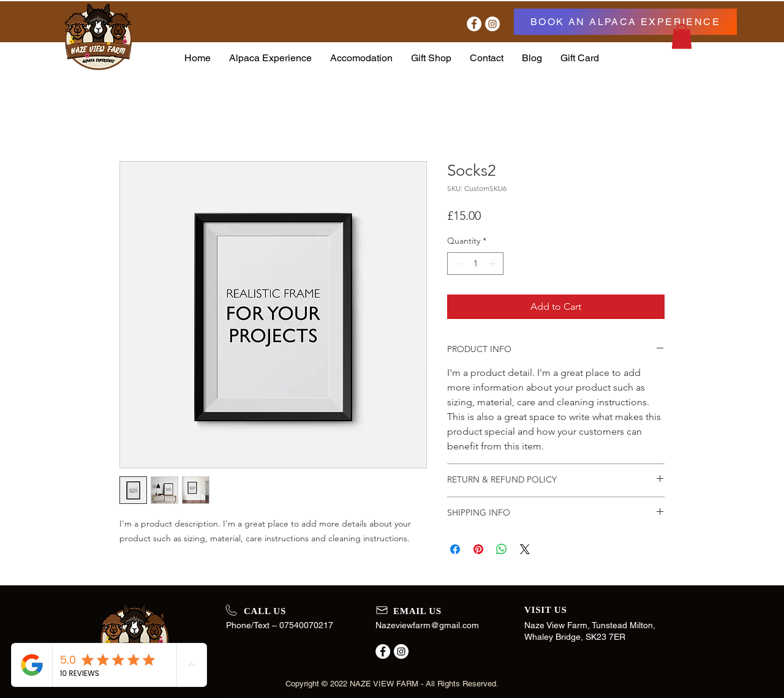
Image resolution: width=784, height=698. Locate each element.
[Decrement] (457, 264)
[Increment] (494, 264)
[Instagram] (492, 24)
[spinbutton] (475, 264)
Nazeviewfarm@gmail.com (427, 625)
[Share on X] (525, 549)
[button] (682, 36)
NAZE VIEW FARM (384, 684)
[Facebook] (474, 24)
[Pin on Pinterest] (478, 549)
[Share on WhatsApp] (502, 549)
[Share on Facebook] (455, 549)
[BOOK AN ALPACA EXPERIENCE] (625, 22)
